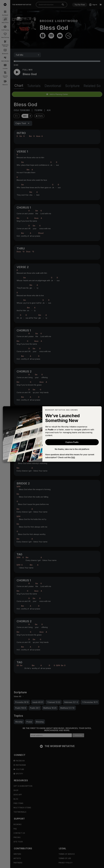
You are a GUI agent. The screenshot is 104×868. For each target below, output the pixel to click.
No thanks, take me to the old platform (72, 449)
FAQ (73, 457)
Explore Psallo (72, 442)
